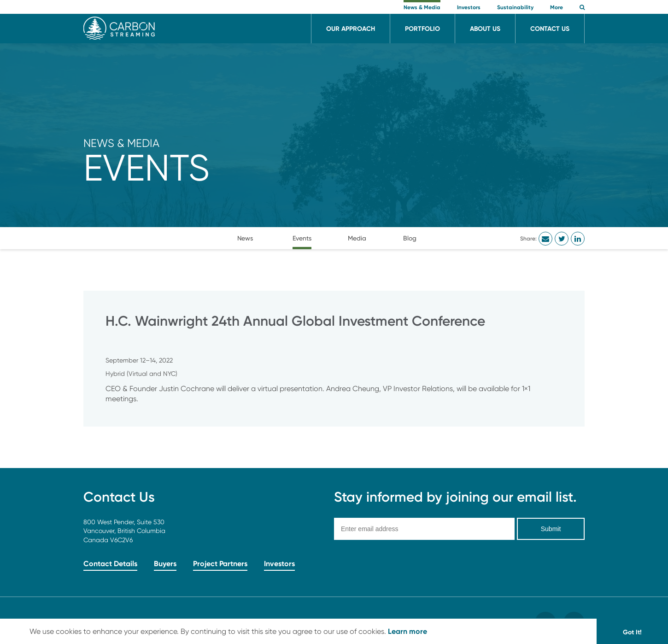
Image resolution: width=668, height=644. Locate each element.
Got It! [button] (632, 632)
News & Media (121, 143)
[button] (582, 8)
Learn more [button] (407, 631)
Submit (551, 529)
